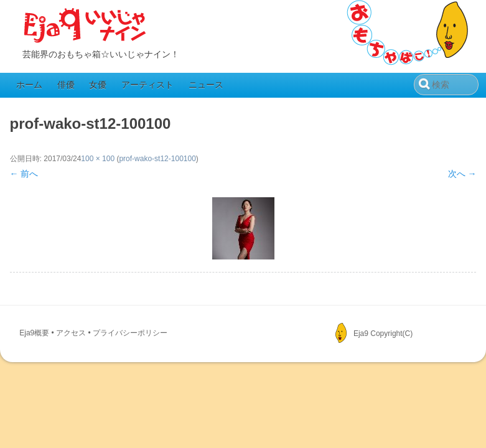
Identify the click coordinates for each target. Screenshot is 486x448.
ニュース (206, 85)
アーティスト (147, 85)
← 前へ (24, 174)
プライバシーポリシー (130, 333)
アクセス (71, 333)
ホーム (29, 85)
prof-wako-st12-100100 (157, 159)
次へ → (462, 174)
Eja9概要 (34, 333)
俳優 (66, 85)
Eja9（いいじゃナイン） (85, 26)
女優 (98, 85)
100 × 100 (98, 159)
